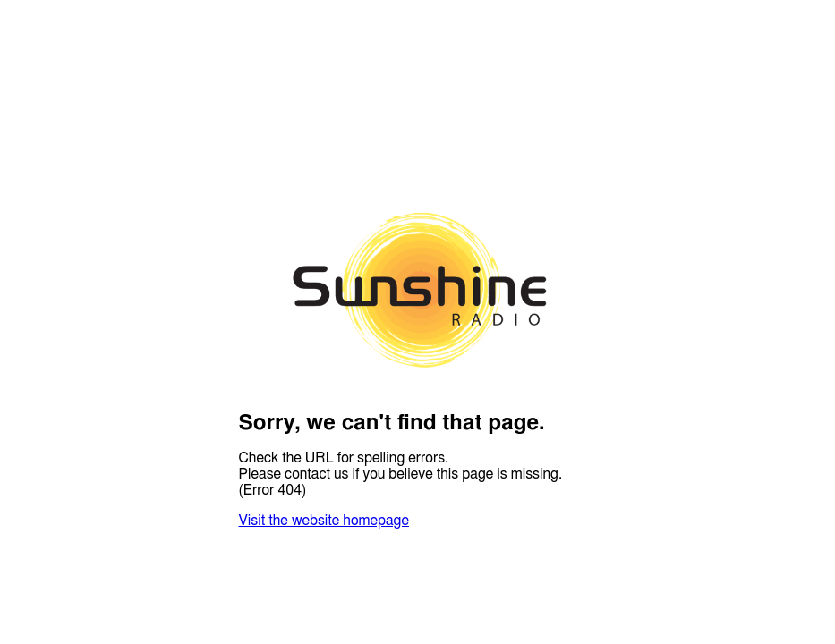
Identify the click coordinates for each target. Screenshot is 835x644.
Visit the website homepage (324, 521)
